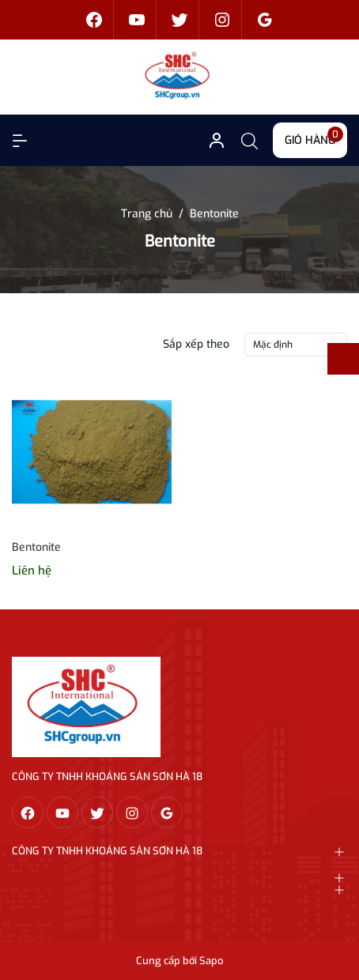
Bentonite (36, 547)
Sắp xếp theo (196, 344)
